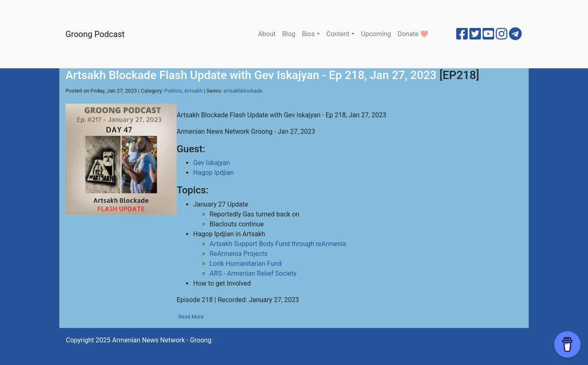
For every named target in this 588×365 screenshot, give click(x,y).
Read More (191, 317)
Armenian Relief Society (262, 273)
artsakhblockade (243, 91)
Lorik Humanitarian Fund (246, 264)
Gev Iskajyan (211, 163)
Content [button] (338, 34)
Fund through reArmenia (310, 244)
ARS (216, 273)
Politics (173, 91)
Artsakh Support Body (241, 244)
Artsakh (193, 91)
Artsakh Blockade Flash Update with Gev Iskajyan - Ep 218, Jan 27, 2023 (251, 75)
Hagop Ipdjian (213, 173)
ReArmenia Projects (239, 254)
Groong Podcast (95, 34)
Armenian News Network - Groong (162, 340)
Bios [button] (308, 34)
